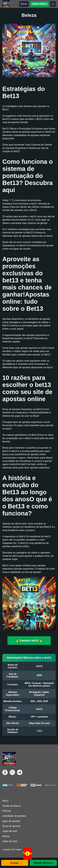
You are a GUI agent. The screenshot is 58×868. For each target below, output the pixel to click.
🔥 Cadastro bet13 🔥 (29, 641)
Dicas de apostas (11, 826)
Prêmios (7, 811)
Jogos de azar (10, 831)
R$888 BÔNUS (39, 4)
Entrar (24, 4)
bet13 (5, 801)
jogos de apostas (11, 821)
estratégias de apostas (14, 816)
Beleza (6, 836)
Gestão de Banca (11, 806)
